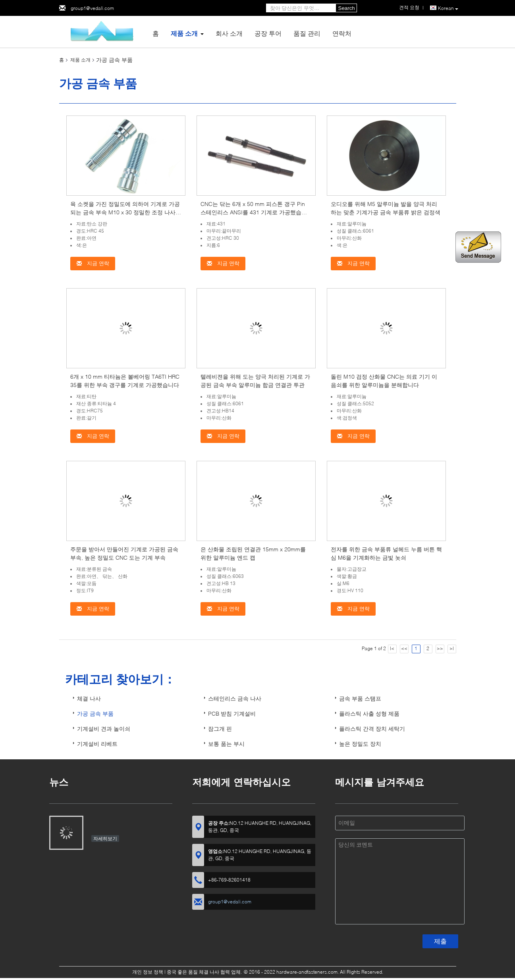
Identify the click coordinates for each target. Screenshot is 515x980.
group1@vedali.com (92, 8)
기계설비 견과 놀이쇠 (104, 729)
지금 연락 (93, 263)
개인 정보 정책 (148, 972)
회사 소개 (229, 33)
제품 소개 (184, 33)
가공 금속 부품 (95, 713)
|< (392, 648)
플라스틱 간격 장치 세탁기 (372, 729)
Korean (448, 8)
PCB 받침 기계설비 (232, 713)
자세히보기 (105, 838)
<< (404, 648)
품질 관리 (307, 33)
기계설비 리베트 (97, 744)
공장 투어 (268, 33)
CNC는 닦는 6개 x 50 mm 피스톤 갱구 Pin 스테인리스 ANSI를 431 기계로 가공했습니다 (254, 212)
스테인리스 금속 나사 (235, 698)
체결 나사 (89, 698)
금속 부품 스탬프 (360, 698)
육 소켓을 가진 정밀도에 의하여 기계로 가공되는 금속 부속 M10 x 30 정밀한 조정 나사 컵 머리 (125, 212)
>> (440, 648)
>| (452, 648)
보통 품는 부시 (226, 744)
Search (347, 8)
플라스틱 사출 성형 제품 (369, 713)
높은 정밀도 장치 (360, 744)
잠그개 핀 (220, 729)
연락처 (342, 33)
